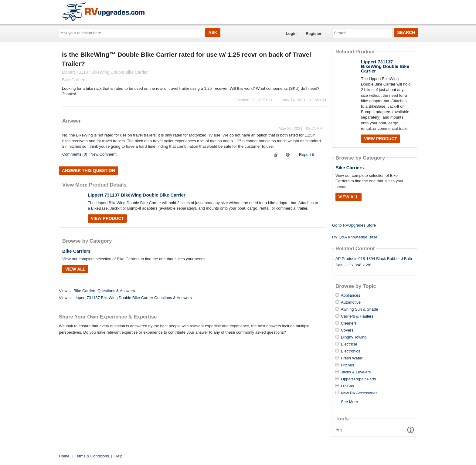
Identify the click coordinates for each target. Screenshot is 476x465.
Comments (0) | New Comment (89, 154)
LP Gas (347, 386)
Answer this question (88, 170)
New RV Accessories (359, 393)
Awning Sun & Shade (360, 309)
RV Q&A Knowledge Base (355, 237)
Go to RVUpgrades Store (354, 225)
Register (314, 34)
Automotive (351, 302)
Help (340, 430)
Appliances (351, 295)
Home (64, 456)
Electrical (349, 344)
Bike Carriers (76, 251)
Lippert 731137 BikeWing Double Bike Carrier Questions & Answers (133, 298)
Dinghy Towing (354, 337)
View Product (107, 218)
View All (75, 269)
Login (291, 34)
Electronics (351, 351)
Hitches (347, 365)
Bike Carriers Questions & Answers (104, 291)
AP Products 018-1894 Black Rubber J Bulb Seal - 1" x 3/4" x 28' (374, 262)
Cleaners (349, 323)
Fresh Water (352, 358)
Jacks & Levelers (356, 372)
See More (349, 402)
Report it (306, 155)
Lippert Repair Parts (359, 379)
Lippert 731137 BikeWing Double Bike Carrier (137, 195)
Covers (347, 330)
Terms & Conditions (92, 456)
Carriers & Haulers (357, 316)
